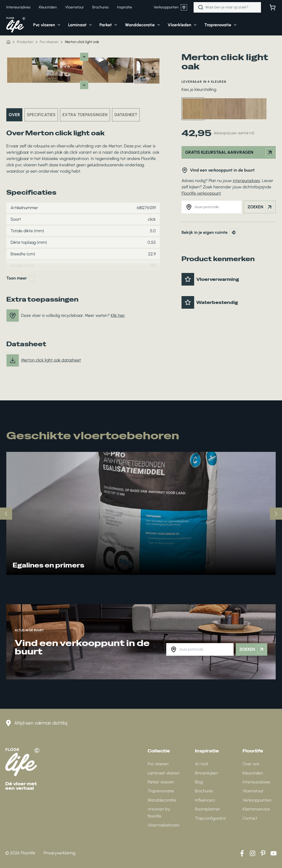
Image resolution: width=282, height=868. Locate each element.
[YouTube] (274, 853)
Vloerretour (253, 791)
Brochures (204, 791)
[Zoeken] (201, 7)
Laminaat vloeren (164, 773)
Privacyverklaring (59, 853)
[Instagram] (253, 853)
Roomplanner (208, 809)
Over (14, 115)
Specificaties (41, 115)
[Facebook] (242, 853)
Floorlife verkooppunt (201, 193)
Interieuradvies (256, 782)
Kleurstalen (253, 773)
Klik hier (118, 315)
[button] (43, 25)
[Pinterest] (263, 853)
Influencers (205, 800)
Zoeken (261, 207)
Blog (199, 782)
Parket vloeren (161, 782)
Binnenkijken (207, 773)
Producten (25, 42)
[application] (58, 25)
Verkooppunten (170, 7)
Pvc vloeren (49, 42)
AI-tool (201, 764)
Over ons (251, 764)
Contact (250, 818)
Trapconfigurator (211, 818)
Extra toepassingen (85, 115)
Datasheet (126, 115)
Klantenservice (256, 809)
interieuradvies (246, 181)
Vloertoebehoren (163, 825)
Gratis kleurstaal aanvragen (230, 152)
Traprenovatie (161, 791)
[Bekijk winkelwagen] (273, 7)
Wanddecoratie (162, 800)
